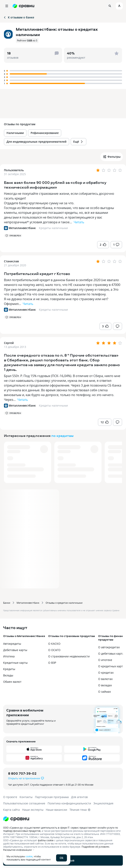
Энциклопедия (103, 803)
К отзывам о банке (19, 17)
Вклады (8, 675)
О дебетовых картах (112, 654)
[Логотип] (63, 819)
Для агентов (79, 797)
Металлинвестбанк (28, 603)
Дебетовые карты (15, 650)
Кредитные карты (15, 663)
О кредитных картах (112, 666)
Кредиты (9, 669)
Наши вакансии (56, 810)
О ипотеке (105, 660)
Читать (79, 222)
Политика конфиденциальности (69, 803)
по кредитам (62, 436)
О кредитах (106, 673)
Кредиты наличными (53, 228)
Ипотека (9, 656)
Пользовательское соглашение (24, 803)
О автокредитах (109, 647)
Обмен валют (12, 682)
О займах (104, 692)
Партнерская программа (52, 797)
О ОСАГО (54, 650)
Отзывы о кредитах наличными (64, 603)
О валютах (105, 679)
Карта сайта (11, 810)
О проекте (10, 797)
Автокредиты (12, 644)
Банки (7, 603)
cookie (29, 856)
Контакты (26, 797)
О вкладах (105, 685)
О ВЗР (52, 663)
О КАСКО (54, 644)
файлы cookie (46, 840)
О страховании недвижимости (69, 656)
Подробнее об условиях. (96, 847)
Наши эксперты (33, 810)
